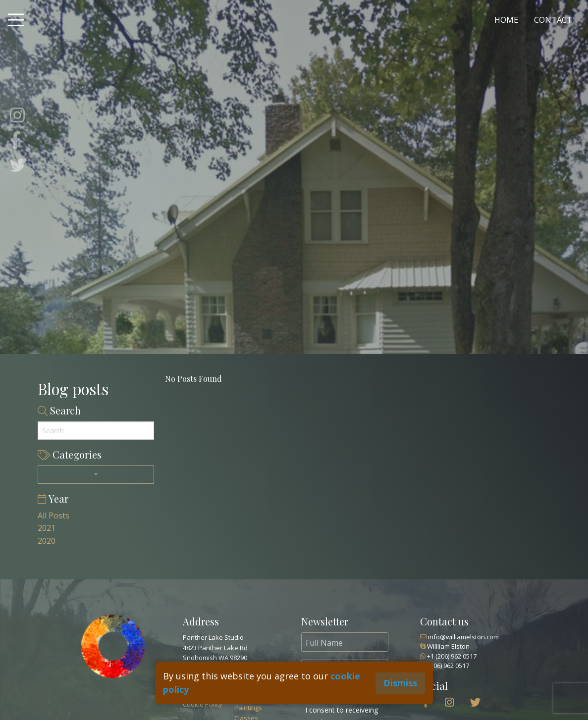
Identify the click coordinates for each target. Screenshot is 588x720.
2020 (47, 541)
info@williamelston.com (459, 637)
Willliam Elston (445, 646)
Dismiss (400, 683)
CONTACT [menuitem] (553, 20)
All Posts (53, 515)
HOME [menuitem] (506, 20)
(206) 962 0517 (445, 666)
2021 (47, 528)
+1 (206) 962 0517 (448, 656)
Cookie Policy (203, 704)
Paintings (248, 708)
